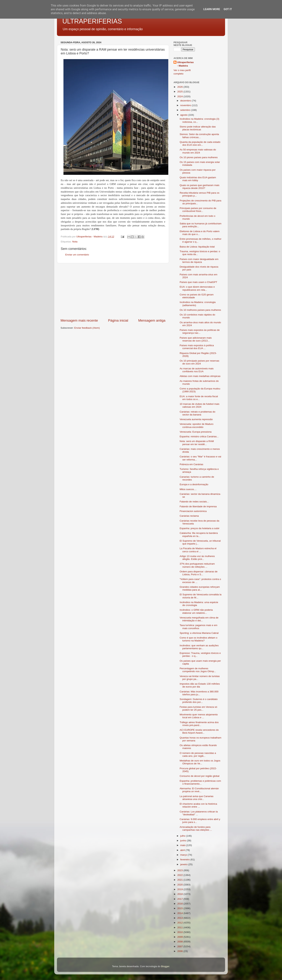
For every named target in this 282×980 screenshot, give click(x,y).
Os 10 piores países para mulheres (199, 157)
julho (183, 836)
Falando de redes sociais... (194, 502)
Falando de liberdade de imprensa (198, 506)
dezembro (186, 101)
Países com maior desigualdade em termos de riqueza (199, 261)
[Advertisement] (113, 291)
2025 (180, 92)
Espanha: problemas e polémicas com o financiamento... (200, 782)
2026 (180, 87)
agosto (184, 115)
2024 (180, 96)
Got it (228, 9)
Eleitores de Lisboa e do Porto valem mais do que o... (200, 233)
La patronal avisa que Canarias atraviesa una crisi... (197, 798)
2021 (180, 880)
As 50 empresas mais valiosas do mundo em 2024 (198, 151)
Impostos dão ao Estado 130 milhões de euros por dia (200, 685)
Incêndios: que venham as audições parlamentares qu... (199, 647)
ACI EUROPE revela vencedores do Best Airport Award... (199, 731)
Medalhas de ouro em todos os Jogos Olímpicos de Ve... (200, 762)
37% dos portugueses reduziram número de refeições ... (197, 565)
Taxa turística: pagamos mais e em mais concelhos (199, 627)
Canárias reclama (189, 516)
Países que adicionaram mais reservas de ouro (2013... (196, 339)
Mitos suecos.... (188, 489)
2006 (180, 951)
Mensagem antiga (152, 320)
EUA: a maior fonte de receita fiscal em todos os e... (199, 398)
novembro (186, 105)
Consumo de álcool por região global (200, 776)
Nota (75, 242)
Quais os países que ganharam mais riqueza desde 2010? (200, 187)
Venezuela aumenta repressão (196, 419)
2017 (180, 899)
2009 (180, 937)
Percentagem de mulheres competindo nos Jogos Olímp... (198, 670)
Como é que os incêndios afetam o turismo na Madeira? (199, 639)
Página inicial (118, 320)
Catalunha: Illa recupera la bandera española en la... (199, 534)
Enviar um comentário (77, 255)
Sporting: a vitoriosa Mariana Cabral (199, 633)
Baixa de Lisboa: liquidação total (197, 247)
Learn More (212, 9)
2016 (180, 904)
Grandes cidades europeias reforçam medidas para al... (200, 588)
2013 (180, 918)
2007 (180, 946)
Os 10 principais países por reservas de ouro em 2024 (199, 362)
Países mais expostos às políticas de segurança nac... (200, 331)
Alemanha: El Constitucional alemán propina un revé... (199, 790)
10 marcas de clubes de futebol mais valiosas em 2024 (200, 405)
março (184, 855)
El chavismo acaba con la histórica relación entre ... (198, 805)
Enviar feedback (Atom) (87, 328)
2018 (180, 894)
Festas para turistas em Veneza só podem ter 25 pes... (198, 708)
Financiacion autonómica (193, 511)
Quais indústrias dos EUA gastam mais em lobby (198, 179)
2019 (180, 889)
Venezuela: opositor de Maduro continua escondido (197, 425)
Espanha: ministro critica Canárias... (199, 436)
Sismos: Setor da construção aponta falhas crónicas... (199, 136)
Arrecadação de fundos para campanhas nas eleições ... (196, 828)
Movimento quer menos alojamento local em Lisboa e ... (199, 716)
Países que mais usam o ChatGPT (198, 282)
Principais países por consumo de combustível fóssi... (198, 210)
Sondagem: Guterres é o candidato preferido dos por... (199, 701)
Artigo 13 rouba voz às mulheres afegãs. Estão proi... (197, 558)
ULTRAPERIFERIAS (92, 21)
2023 (180, 870)
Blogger (165, 966)
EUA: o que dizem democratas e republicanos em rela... (197, 288)
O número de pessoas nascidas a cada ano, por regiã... (198, 754)
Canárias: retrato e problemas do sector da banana (197, 413)
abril (183, 850)
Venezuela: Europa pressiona (196, 432)
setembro (186, 110)
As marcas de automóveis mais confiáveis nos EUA (197, 370)
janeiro (184, 864)
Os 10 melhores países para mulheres (200, 310)
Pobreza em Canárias (192, 464)
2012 (180, 923)
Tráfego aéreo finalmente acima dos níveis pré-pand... (199, 724)
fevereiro (185, 860)
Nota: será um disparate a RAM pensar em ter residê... (197, 443)
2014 (180, 913)
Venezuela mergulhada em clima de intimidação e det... (199, 619)
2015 (180, 908)
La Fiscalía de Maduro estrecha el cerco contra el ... (198, 550)
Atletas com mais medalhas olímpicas (200, 376)
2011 (180, 927)
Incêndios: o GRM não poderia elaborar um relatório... (196, 611)
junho (184, 841)
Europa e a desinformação (194, 484)
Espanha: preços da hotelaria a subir (200, 528)
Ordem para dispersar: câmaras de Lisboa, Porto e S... (199, 573)
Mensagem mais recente (79, 320)
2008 (180, 942)
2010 (180, 932)
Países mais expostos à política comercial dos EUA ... (197, 347)
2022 (180, 875)
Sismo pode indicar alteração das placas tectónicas (198, 128)
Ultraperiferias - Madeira (185, 64)
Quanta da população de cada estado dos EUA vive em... (200, 143)
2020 (180, 885)
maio (183, 845)
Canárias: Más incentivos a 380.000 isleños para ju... (199, 693)
